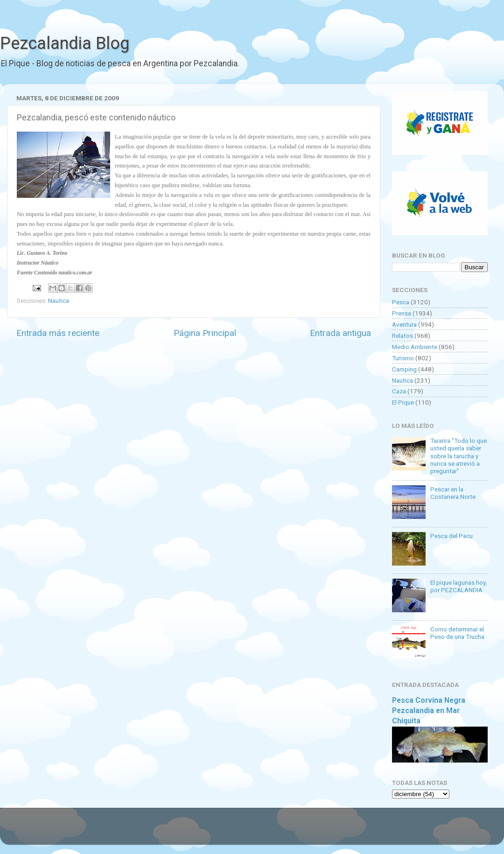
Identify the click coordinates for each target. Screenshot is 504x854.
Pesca (401, 302)
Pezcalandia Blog (65, 43)
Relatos (402, 336)
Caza (399, 391)
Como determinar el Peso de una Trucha (457, 633)
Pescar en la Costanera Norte (453, 493)
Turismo (403, 358)
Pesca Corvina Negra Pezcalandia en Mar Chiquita (429, 710)
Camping (404, 369)
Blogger (348, 831)
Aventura (404, 324)
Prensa (402, 313)
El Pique (403, 402)
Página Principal (205, 333)
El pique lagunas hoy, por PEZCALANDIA (458, 586)
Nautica (59, 301)
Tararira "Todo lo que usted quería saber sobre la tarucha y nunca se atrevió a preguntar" (458, 456)
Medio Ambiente (415, 347)
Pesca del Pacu (451, 536)
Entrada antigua (340, 333)
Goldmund (269, 831)
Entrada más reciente (58, 333)
